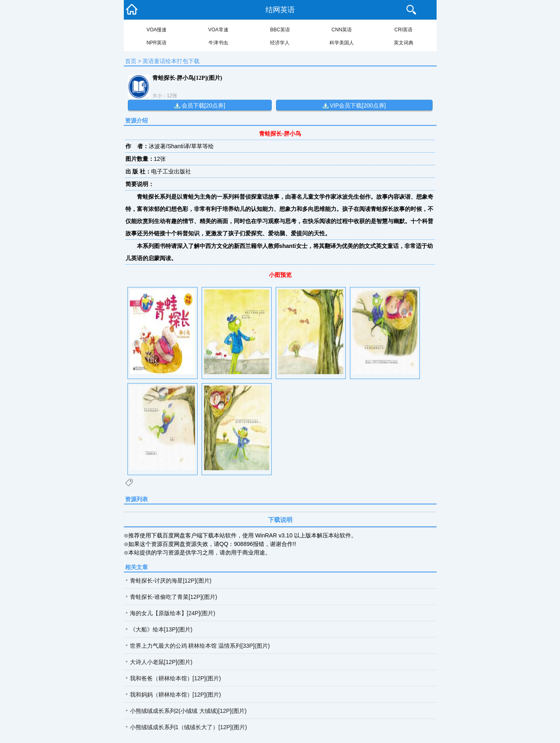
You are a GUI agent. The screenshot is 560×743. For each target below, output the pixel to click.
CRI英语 (403, 30)
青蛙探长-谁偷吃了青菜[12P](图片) (174, 597)
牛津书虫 (218, 43)
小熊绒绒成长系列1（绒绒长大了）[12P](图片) (189, 727)
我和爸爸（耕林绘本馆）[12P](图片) (176, 678)
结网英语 (280, 10)
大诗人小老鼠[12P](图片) (161, 662)
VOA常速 (218, 30)
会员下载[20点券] (203, 105)
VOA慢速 (157, 30)
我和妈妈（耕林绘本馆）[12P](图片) (176, 695)
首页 (131, 61)
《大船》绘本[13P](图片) (161, 629)
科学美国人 (342, 43)
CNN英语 (342, 30)
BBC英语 (280, 30)
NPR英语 (157, 43)
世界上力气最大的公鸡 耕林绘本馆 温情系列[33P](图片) (200, 646)
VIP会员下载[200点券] (358, 105)
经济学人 (280, 43)
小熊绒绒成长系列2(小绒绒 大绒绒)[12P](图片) (188, 711)
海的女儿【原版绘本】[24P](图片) (173, 613)
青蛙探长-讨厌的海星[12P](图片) (171, 581)
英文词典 (404, 43)
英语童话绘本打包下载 (171, 61)
